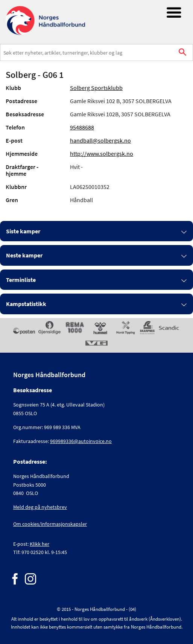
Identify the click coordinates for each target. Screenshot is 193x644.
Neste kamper (24, 255)
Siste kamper (23, 231)
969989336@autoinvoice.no (81, 441)
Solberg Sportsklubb (96, 88)
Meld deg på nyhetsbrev (40, 507)
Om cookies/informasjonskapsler (50, 524)
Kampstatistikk (26, 304)
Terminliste (21, 280)
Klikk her (40, 544)
